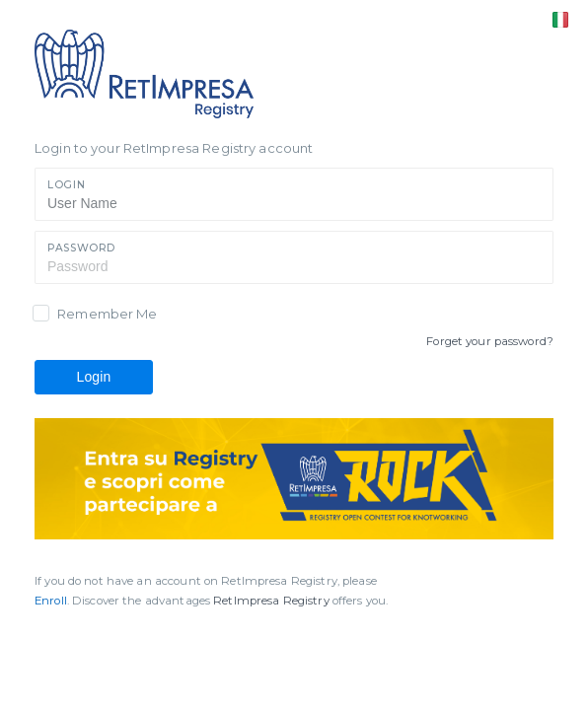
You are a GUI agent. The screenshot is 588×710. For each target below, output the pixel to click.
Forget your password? (490, 341)
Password (81, 248)
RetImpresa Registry (273, 601)
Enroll (51, 601)
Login (66, 185)
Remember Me (107, 314)
